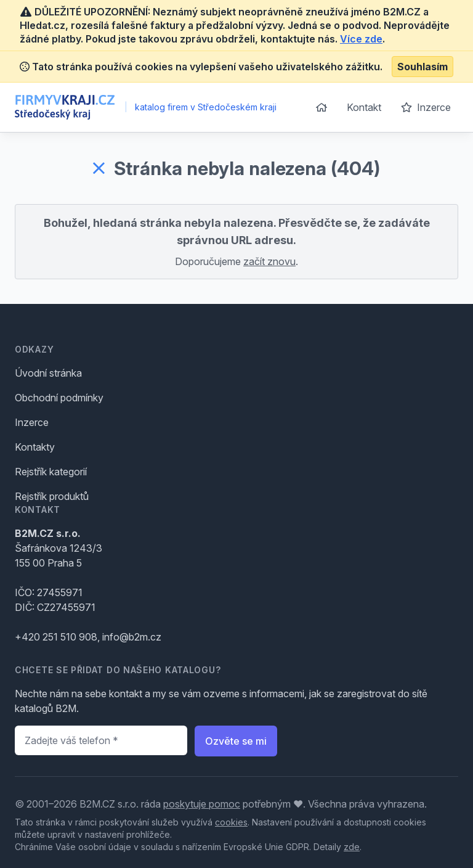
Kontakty (35, 447)
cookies (231, 822)
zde (352, 847)
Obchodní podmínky (59, 398)
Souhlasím (422, 67)
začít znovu (269, 261)
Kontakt (364, 107)
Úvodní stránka (48, 373)
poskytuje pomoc (202, 804)
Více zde (361, 39)
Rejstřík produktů (52, 496)
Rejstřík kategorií (51, 472)
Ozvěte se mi (236, 741)
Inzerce (426, 107)
